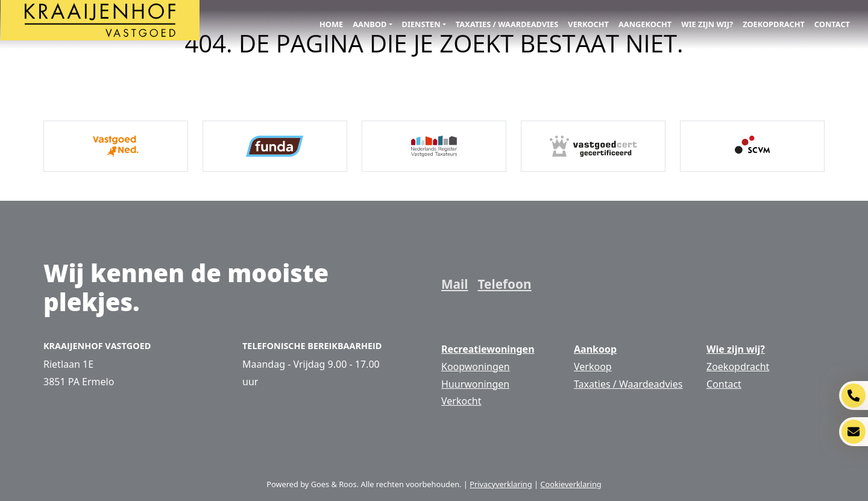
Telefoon (504, 284)
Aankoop (595, 349)
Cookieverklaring (571, 484)
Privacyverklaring (501, 484)
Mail (454, 284)
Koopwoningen (476, 367)
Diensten (421, 24)
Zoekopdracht (774, 24)
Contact (832, 24)
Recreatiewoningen (488, 349)
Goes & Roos (334, 484)
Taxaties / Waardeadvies (507, 24)
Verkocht (588, 24)
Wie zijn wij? (707, 24)
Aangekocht (645, 24)
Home (331, 24)
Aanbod (370, 24)
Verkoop (593, 367)
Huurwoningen (475, 384)
